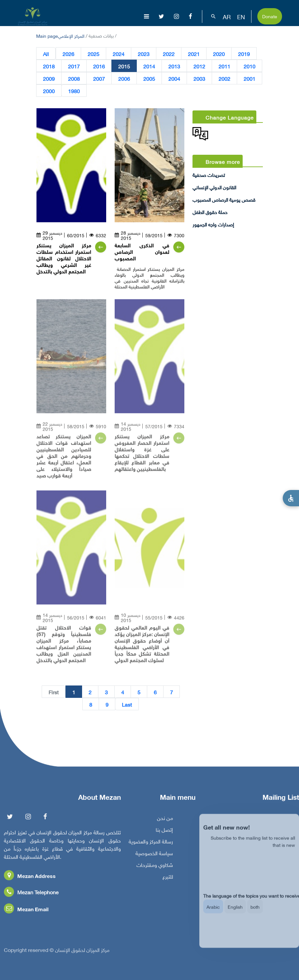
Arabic (213, 913)
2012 (199, 66)
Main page (47, 35)
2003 (199, 79)
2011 (224, 66)
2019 (244, 54)
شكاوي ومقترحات (155, 867)
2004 (174, 79)
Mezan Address (30, 878)
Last (127, 704)
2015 (124, 66)
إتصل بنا (164, 832)
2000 (49, 91)
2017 (74, 66)
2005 (149, 79)
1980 (74, 91)
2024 (119, 54)
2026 (68, 54)
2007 (99, 79)
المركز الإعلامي (71, 35)
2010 (249, 66)
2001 (249, 79)
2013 (174, 66)
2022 (169, 54)
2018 (49, 66)
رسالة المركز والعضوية (151, 844)
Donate (270, 16)
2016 (99, 66)
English (235, 913)
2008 (74, 79)
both (255, 913)
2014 (149, 66)
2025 (93, 54)
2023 (144, 54)
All (46, 54)
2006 (124, 79)
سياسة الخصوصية (154, 856)
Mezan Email (26, 911)
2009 (49, 79)
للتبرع (168, 879)
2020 (219, 54)
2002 (224, 79)
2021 (194, 54)
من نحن (165, 820)
